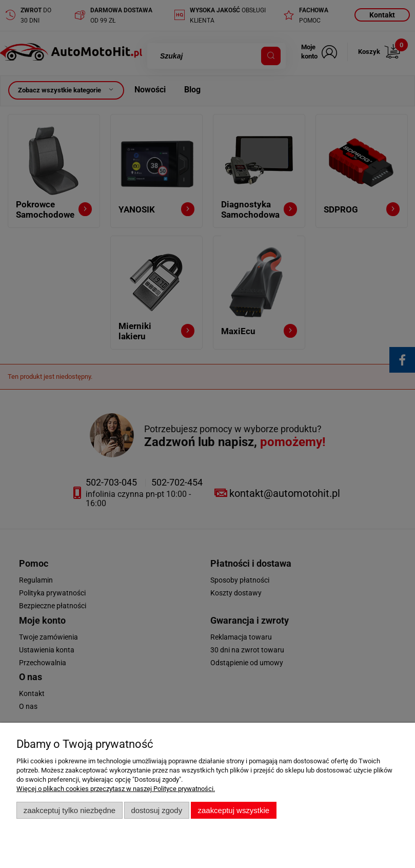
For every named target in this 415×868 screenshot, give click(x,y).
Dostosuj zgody (156, 810)
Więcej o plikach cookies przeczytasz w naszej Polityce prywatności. (116, 789)
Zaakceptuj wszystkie (234, 810)
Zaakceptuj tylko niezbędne (70, 810)
